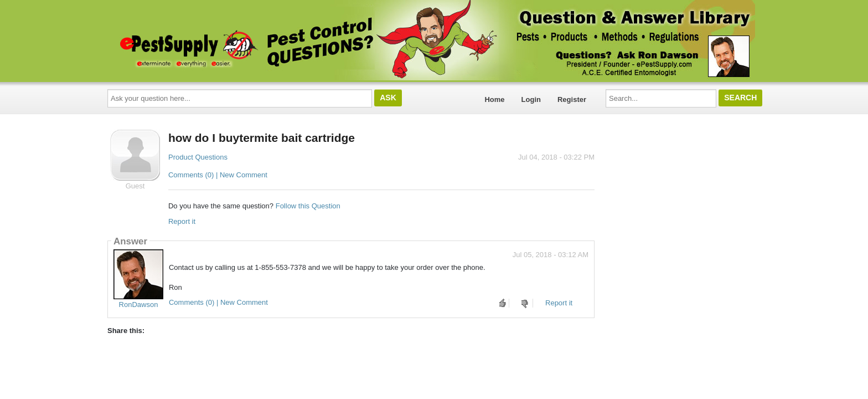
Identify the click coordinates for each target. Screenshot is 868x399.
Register (572, 99)
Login (531, 99)
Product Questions (198, 157)
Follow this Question (308, 206)
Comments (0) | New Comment (218, 175)
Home (494, 99)
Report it (182, 221)
